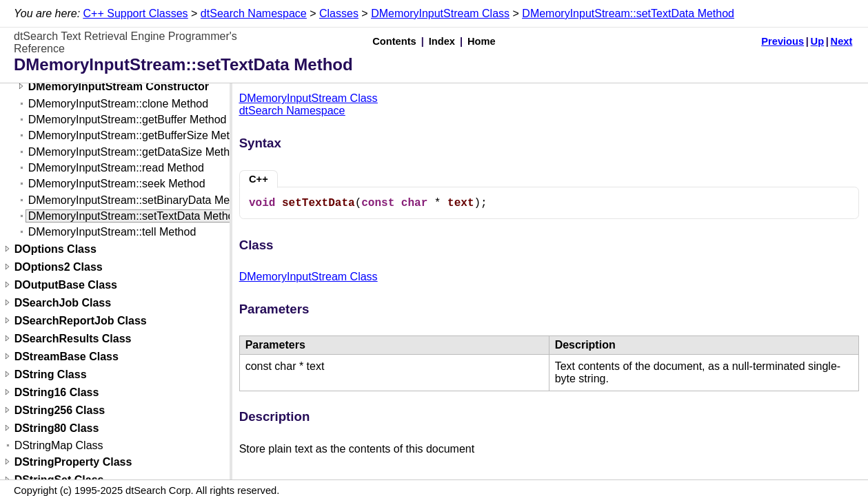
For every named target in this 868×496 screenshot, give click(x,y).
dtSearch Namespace (254, 13)
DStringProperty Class (73, 462)
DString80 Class (57, 428)
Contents (394, 41)
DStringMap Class (59, 445)
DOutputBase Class (66, 285)
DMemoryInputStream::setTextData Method (628, 13)
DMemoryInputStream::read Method (116, 168)
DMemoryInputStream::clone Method (118, 104)
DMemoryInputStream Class (440, 13)
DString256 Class (60, 410)
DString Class (51, 374)
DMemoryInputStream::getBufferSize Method (138, 135)
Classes (339, 13)
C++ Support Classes (136, 13)
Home (482, 41)
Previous (783, 41)
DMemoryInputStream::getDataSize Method (135, 152)
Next (842, 41)
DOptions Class (55, 249)
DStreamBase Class (67, 356)
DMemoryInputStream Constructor (119, 86)
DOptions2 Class (59, 267)
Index (442, 41)
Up (818, 41)
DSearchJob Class (63, 303)
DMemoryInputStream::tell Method (112, 232)
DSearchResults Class (73, 339)
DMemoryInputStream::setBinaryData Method (140, 200)
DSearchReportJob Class (81, 321)
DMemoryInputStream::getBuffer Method (128, 120)
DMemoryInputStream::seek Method (117, 184)
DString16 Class (57, 392)
